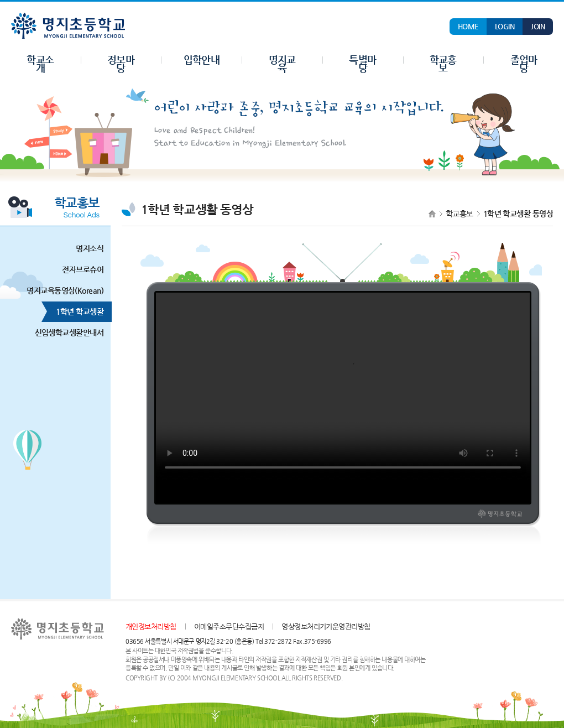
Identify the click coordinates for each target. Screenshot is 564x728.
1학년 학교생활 (75, 312)
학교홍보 (459, 214)
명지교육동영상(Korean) (61, 291)
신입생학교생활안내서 (65, 333)
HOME (468, 26)
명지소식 (85, 249)
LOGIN (505, 26)
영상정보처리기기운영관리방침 (326, 626)
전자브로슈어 (79, 270)
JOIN (538, 26)
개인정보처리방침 (151, 626)
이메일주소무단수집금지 (229, 626)
